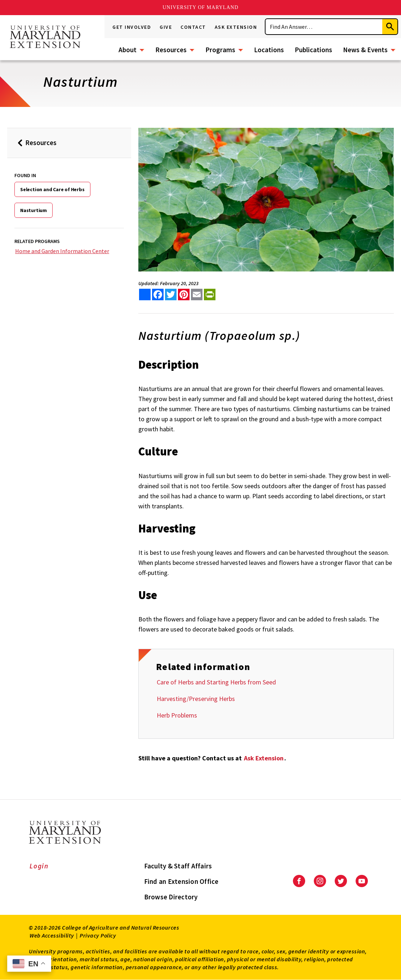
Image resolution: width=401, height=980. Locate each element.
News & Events (365, 50)
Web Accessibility (52, 935)
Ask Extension (236, 27)
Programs (220, 50)
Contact (193, 27)
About (128, 50)
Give (166, 27)
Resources (171, 50)
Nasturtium (34, 210)
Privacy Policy (98, 935)
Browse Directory (171, 897)
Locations (269, 50)
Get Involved (132, 27)
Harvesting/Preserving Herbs (196, 699)
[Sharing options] (145, 295)
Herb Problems (177, 715)
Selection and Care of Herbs (52, 189)
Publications (313, 50)
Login (39, 866)
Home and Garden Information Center (62, 251)
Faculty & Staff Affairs (178, 866)
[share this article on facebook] (158, 295)
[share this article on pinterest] (184, 295)
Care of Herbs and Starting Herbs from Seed (216, 682)
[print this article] (210, 295)
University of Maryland (200, 7)
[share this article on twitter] (171, 295)
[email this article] (197, 295)
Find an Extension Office (181, 881)
